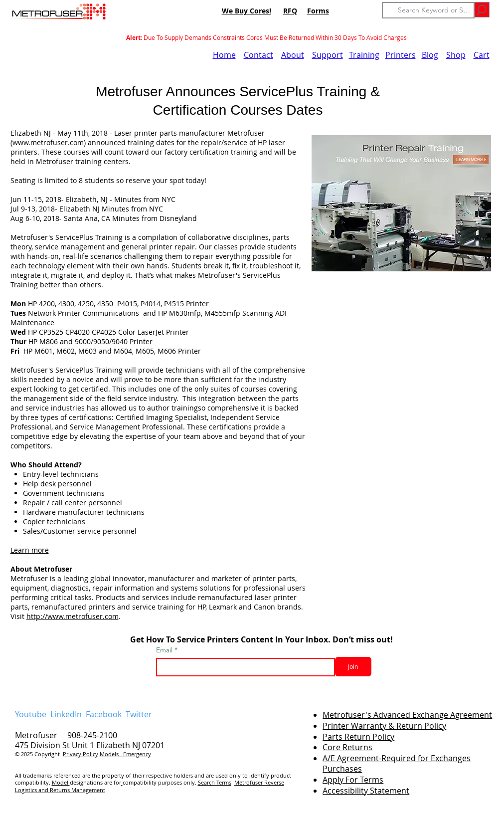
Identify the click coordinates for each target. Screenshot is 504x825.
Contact (258, 55)
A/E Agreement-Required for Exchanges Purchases (397, 763)
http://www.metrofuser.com (73, 616)
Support (328, 55)
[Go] (482, 10)
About (293, 55)
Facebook (104, 714)
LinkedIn (66, 714)
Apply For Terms (353, 780)
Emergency (137, 754)
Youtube (31, 714)
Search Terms (215, 782)
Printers (401, 55)
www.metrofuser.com (48, 142)
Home (224, 55)
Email (165, 650)
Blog (430, 55)
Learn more (30, 550)
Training (364, 55)
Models (111, 754)
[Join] (353, 667)
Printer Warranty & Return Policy (384, 726)
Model (61, 782)
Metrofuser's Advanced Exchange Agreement (407, 715)
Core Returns (347, 747)
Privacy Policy (81, 754)
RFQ (290, 11)
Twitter (139, 714)
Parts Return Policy (358, 737)
